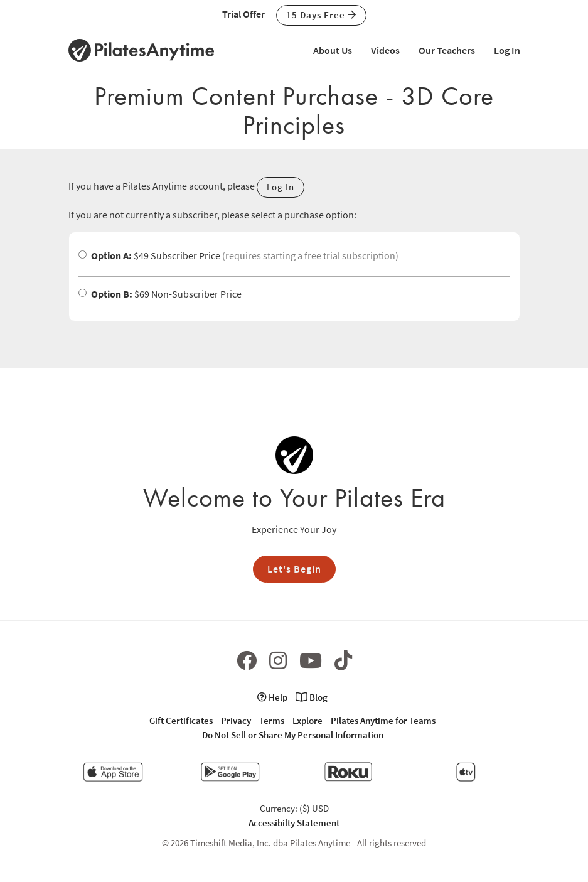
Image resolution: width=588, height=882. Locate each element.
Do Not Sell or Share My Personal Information (293, 735)
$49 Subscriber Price (238, 255)
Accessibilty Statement (294, 823)
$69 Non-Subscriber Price (160, 294)
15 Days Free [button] (321, 15)
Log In (507, 50)
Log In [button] (281, 187)
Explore (307, 720)
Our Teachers (447, 50)
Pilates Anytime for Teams (383, 720)
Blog (312, 697)
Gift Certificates (181, 720)
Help (272, 697)
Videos (385, 50)
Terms (272, 720)
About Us (333, 50)
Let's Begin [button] (294, 569)
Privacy (236, 720)
